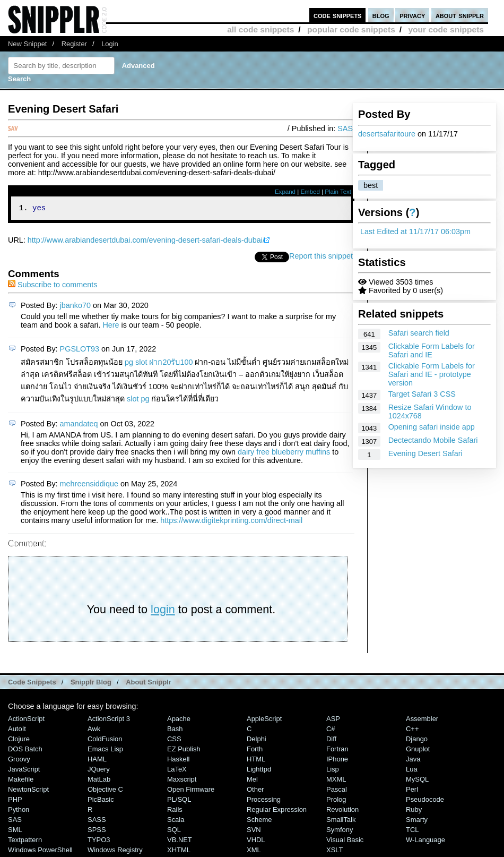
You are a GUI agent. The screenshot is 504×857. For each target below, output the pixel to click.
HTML (256, 761)
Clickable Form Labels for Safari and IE (432, 350)
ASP (333, 720)
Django (417, 740)
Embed (310, 192)
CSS (174, 740)
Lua (412, 771)
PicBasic (101, 801)
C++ (412, 730)
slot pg (138, 400)
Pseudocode (425, 801)
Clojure (19, 740)
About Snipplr (149, 684)
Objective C (105, 791)
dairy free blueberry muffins (284, 453)
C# (331, 730)
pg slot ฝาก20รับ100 (159, 364)
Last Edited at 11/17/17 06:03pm (415, 232)
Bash (175, 730)
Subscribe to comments (53, 286)
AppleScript (264, 720)
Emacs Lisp (105, 751)
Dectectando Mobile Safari (433, 440)
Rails (175, 811)
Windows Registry (115, 851)
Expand (285, 192)
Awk (94, 730)
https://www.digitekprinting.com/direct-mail (231, 522)
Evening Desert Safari (425, 453)
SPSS (97, 831)
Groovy (19, 761)
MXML (336, 781)
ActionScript (26, 720)
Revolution (342, 811)
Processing (264, 801)
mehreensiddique (89, 485)
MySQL (417, 781)
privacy (412, 15)
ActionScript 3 (109, 720)
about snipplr (460, 15)
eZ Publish (184, 751)
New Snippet (27, 44)
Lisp (333, 771)
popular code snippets (351, 29)
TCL (412, 831)
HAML (97, 761)
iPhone (337, 761)
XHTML (179, 851)
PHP (15, 801)
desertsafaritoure (387, 134)
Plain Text (338, 192)
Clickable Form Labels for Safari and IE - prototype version (432, 374)
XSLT (334, 851)
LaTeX (177, 771)
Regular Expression (277, 811)
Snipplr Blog (91, 684)
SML (15, 831)
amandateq (79, 425)
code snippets (338, 15)
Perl (412, 791)
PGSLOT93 (80, 350)
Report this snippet (321, 258)
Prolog (336, 801)
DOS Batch (25, 751)
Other (255, 791)
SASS (97, 821)
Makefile (21, 781)
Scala (176, 821)
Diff (331, 740)
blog (381, 15)
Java (413, 761)
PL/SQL (179, 801)
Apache (179, 720)
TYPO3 (99, 841)
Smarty (417, 821)
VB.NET (180, 841)
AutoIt (17, 730)
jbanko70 (75, 307)
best (371, 185)
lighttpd (259, 771)
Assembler (422, 720)
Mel (252, 781)
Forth (255, 751)
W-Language (425, 841)
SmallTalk (341, 821)
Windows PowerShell (40, 851)
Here (111, 327)
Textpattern (25, 841)
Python (19, 811)
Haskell (178, 761)
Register (74, 44)
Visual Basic (345, 841)
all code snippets (260, 29)
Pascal (337, 791)
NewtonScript (28, 791)
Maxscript (182, 781)
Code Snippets (32, 684)
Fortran (337, 751)
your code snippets (446, 29)
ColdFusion (105, 740)
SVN (254, 831)
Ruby (414, 811)
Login (110, 44)
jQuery (99, 771)
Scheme (259, 821)
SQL (174, 831)
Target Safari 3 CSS (422, 394)
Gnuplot (418, 751)
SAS (345, 128)
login (163, 611)
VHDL (256, 841)
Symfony (340, 831)
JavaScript (24, 771)
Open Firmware (191, 791)
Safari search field (419, 333)
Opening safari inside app (432, 427)
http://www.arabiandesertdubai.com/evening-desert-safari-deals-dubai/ (146, 242)
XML (254, 851)
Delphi (257, 740)
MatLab (99, 781)
